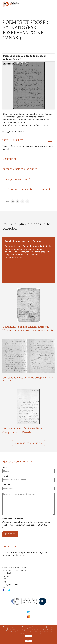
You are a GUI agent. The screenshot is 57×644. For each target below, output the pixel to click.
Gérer (29, 641)
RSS (4, 579)
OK (28, 636)
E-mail (5, 476)
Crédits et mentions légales (14, 567)
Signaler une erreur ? (15, 132)
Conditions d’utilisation (13, 519)
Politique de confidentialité (14, 570)
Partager (6, 201)
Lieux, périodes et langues (18, 179)
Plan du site (8, 573)
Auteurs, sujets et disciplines (20, 169)
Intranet (6, 576)
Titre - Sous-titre (13, 140)
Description (10, 159)
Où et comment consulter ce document (26, 189)
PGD (4, 587)
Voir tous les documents (28, 443)
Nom (5, 467)
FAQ (4, 582)
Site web (6, 485)
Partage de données (11, 584)
